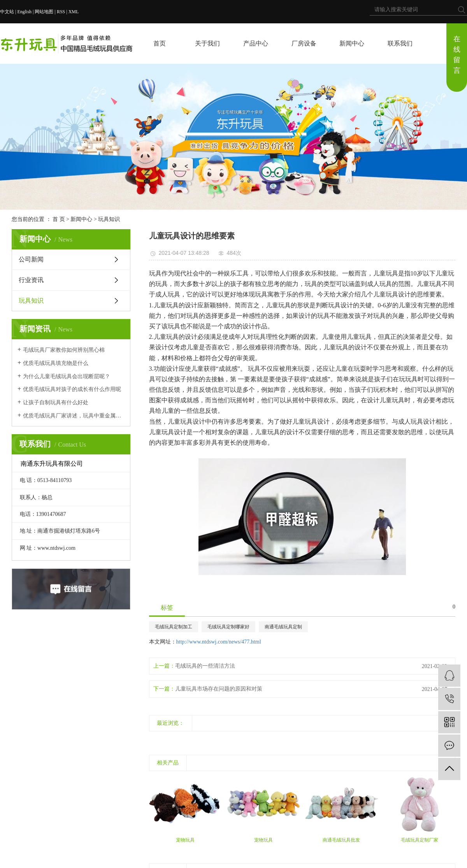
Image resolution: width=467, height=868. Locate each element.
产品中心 (256, 43)
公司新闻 (31, 259)
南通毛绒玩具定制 (283, 627)
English (24, 12)
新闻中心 (352, 43)
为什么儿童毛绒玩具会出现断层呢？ (67, 376)
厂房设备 (304, 43)
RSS (61, 12)
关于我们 (207, 43)
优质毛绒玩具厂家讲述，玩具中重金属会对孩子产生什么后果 (74, 416)
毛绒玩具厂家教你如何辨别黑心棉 (64, 350)
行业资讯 (31, 280)
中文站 (7, 12)
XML (74, 12)
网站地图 (44, 12)
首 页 (59, 219)
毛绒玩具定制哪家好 (228, 627)
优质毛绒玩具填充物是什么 (56, 363)
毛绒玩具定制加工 (174, 627)
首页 (160, 43)
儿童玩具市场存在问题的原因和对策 (219, 689)
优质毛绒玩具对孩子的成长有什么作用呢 (72, 389)
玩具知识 (109, 219)
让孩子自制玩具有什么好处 (56, 402)
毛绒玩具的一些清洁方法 (205, 666)
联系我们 (400, 43)
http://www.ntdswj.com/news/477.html (219, 642)
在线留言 (457, 55)
